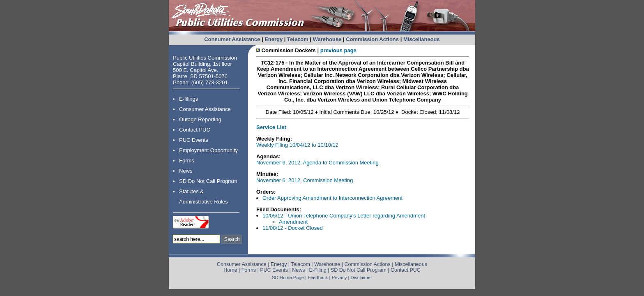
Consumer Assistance (232, 39)
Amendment (293, 222)
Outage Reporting (200, 119)
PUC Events (194, 140)
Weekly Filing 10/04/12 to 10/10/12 (297, 145)
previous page (338, 50)
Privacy (339, 277)
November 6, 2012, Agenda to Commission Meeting (317, 163)
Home (230, 270)
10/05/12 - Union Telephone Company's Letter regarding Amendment (344, 216)
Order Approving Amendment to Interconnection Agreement (332, 198)
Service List (271, 127)
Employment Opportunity (208, 150)
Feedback (318, 277)
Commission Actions (372, 39)
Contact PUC (195, 130)
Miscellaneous (422, 39)
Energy (274, 39)
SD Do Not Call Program (208, 181)
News (186, 171)
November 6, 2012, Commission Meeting (305, 180)
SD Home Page (288, 277)
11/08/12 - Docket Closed (293, 228)
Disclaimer (361, 277)
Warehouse (327, 39)
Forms (187, 161)
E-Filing (318, 270)
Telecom (298, 39)
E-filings (189, 99)
